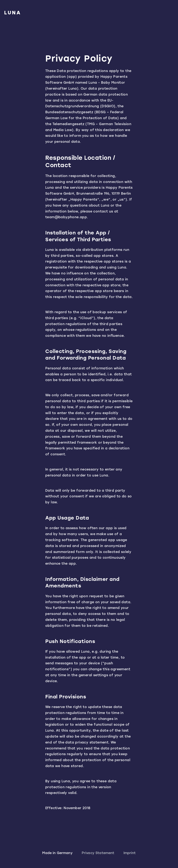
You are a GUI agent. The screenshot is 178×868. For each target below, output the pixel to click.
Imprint (130, 853)
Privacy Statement (98, 853)
